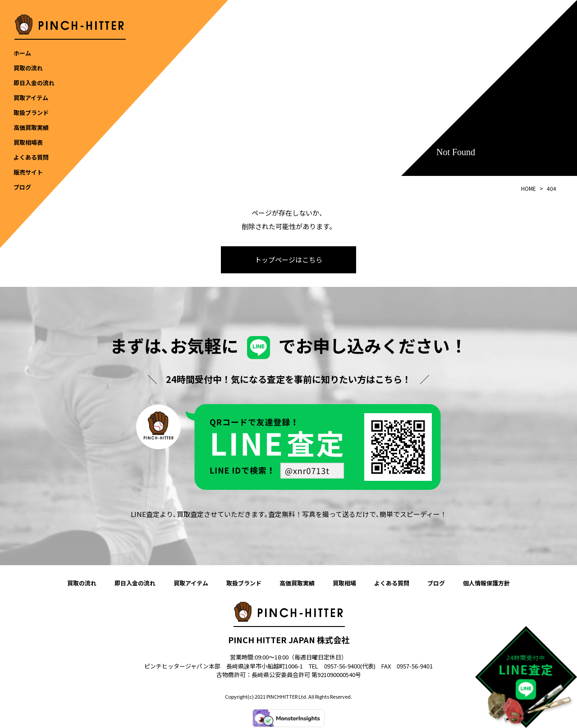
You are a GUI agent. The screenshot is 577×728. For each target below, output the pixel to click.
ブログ (436, 583)
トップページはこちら (288, 260)
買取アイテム (191, 583)
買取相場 (344, 583)
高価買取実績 (297, 583)
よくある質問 (392, 583)
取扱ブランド (244, 583)
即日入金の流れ (135, 583)
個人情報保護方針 (486, 583)
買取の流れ (82, 583)
